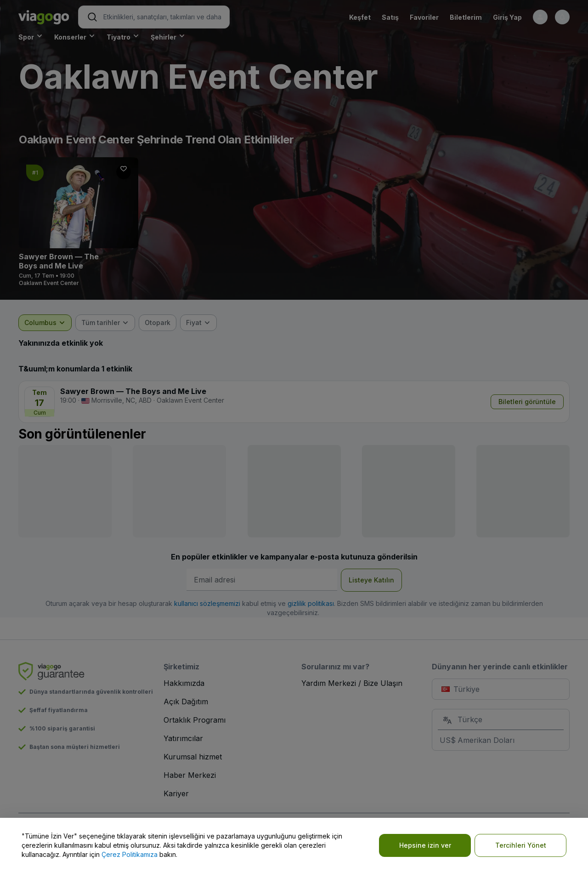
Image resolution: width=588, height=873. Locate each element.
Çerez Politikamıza (130, 854)
